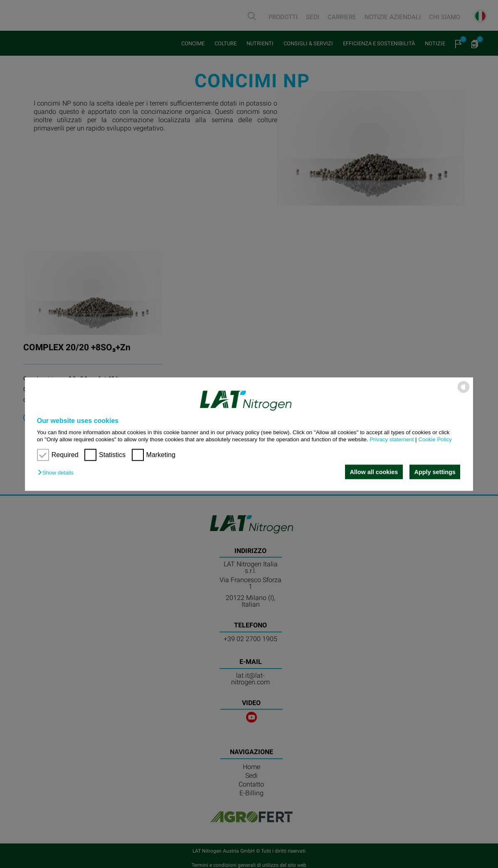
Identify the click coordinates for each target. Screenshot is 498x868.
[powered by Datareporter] (463, 392)
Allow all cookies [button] (374, 472)
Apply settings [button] (435, 472)
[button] (58, 473)
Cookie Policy (435, 439)
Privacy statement (392, 439)
